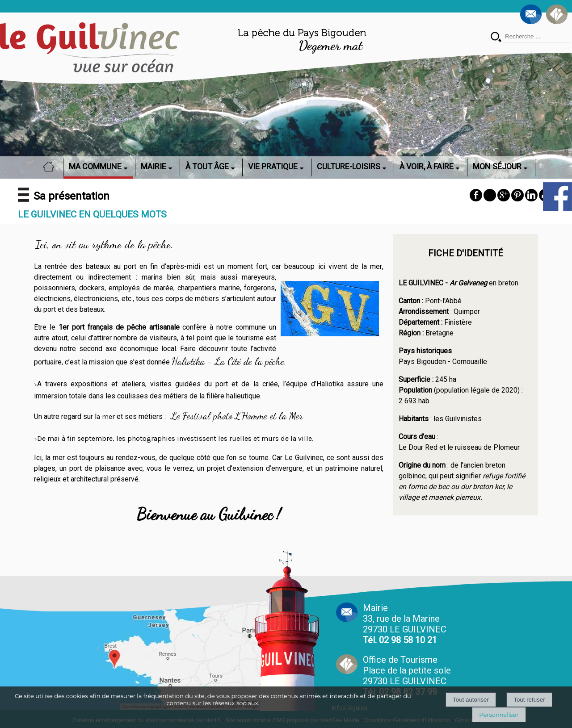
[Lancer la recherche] (496, 38)
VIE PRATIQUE (273, 166)
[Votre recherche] (536, 37)
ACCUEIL (51, 166)
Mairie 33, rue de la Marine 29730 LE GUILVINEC (405, 624)
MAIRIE (154, 166)
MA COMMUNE (95, 166)
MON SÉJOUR (497, 166)
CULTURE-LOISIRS (349, 166)
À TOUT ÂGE (207, 166)
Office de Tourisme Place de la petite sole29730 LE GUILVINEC (407, 676)
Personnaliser (499, 715)
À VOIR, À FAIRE (427, 166)
